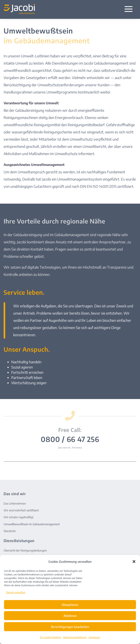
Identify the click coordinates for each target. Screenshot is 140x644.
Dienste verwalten (16, 592)
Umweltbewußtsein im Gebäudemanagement (32, 524)
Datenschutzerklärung (75, 637)
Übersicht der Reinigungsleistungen (25, 550)
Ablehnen (70, 616)
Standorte (10, 531)
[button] (134, 562)
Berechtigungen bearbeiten (70, 627)
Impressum (94, 637)
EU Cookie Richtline (51, 637)
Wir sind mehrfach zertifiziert (21, 510)
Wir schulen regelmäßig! (19, 517)
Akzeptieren (70, 605)
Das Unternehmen (15, 503)
